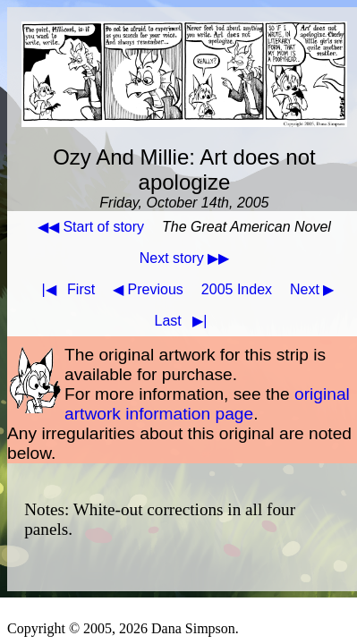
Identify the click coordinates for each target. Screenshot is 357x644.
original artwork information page (207, 404)
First (64, 289)
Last (185, 321)
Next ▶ (312, 289)
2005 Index (237, 289)
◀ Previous (148, 289)
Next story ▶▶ (184, 258)
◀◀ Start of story (91, 227)
